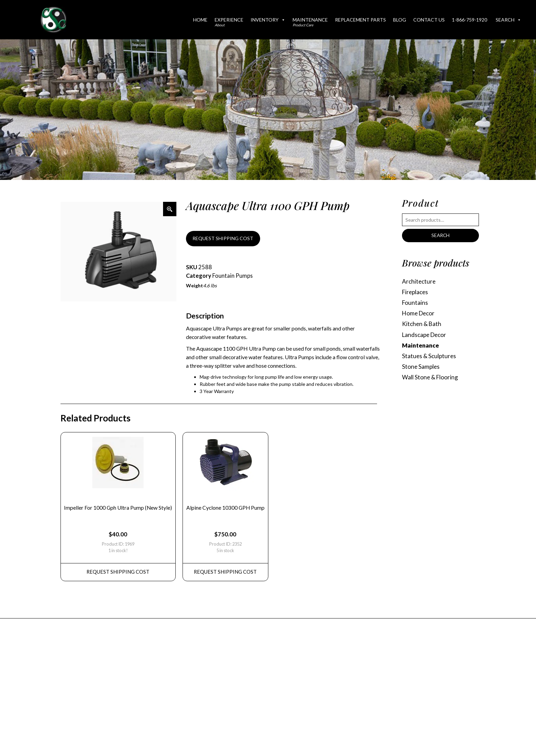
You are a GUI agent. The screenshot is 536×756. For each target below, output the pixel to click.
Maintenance (310, 22)
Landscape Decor (425, 336)
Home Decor (419, 314)
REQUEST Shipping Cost (118, 574)
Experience (229, 22)
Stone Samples (421, 368)
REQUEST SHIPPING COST (223, 239)
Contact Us (429, 20)
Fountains (415, 303)
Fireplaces (416, 292)
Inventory (268, 20)
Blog (400, 20)
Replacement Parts (360, 20)
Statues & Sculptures (430, 357)
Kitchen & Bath (422, 325)
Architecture (419, 281)
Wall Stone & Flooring (430, 379)
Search (508, 20)
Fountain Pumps (233, 276)
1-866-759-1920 (470, 20)
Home (200, 20)
